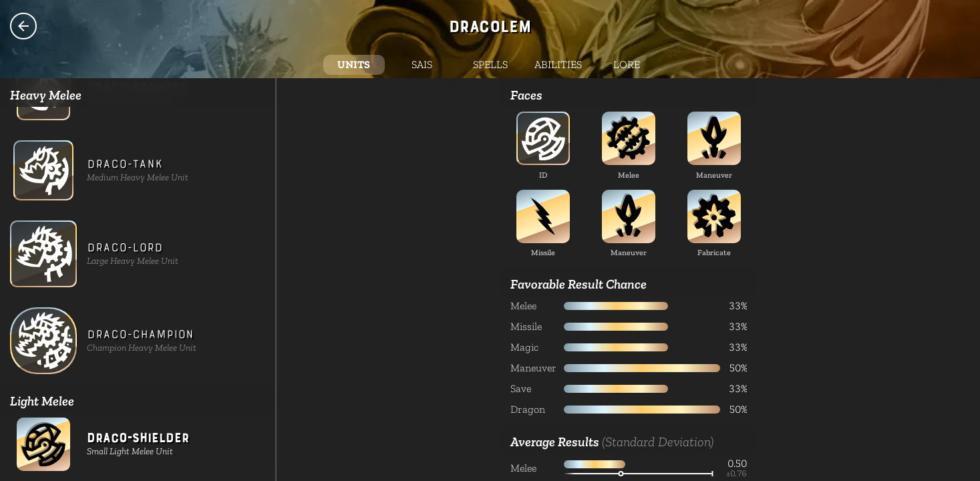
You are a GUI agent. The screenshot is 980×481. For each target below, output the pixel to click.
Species (23, 26)
